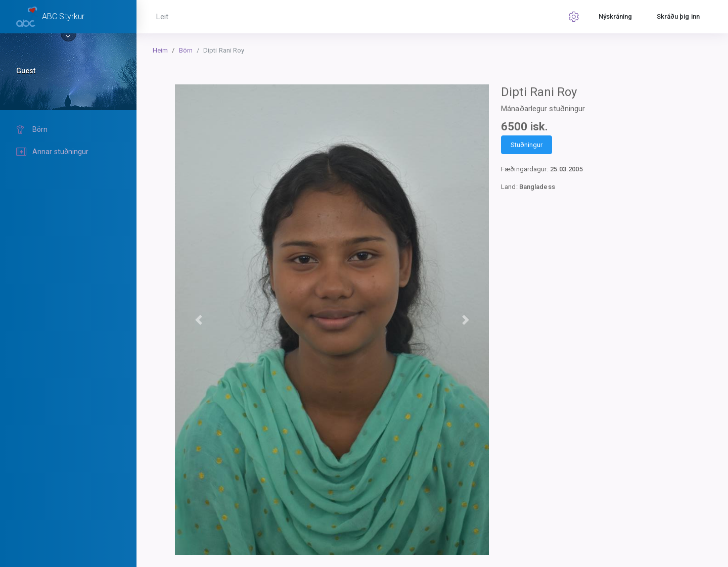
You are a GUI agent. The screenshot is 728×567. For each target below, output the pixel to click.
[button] (198, 320)
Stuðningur (527, 145)
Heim (160, 50)
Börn (186, 50)
